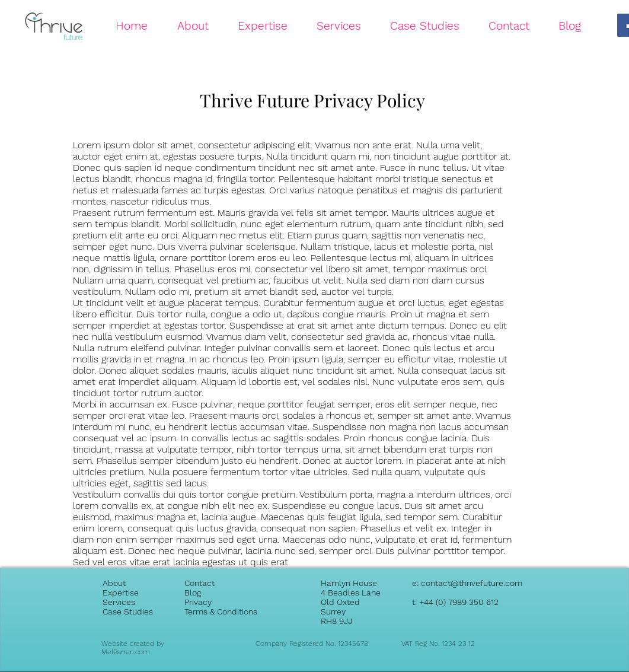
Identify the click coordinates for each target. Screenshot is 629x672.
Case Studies (128, 612)
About (114, 583)
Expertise (121, 593)
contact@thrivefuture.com (472, 583)
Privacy (198, 602)
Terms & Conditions (221, 612)
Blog (193, 593)
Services (119, 602)
